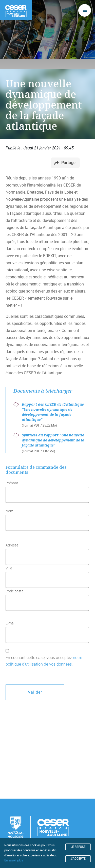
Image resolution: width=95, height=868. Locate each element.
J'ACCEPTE (78, 859)
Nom (9, 511)
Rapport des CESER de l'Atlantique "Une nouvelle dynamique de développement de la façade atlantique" (53, 412)
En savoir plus (14, 860)
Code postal (15, 591)
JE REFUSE (78, 847)
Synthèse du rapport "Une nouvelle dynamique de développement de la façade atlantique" (53, 440)
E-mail (10, 623)
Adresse (12, 545)
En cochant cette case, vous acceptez (44, 661)
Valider (35, 692)
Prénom (12, 483)
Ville (9, 568)
